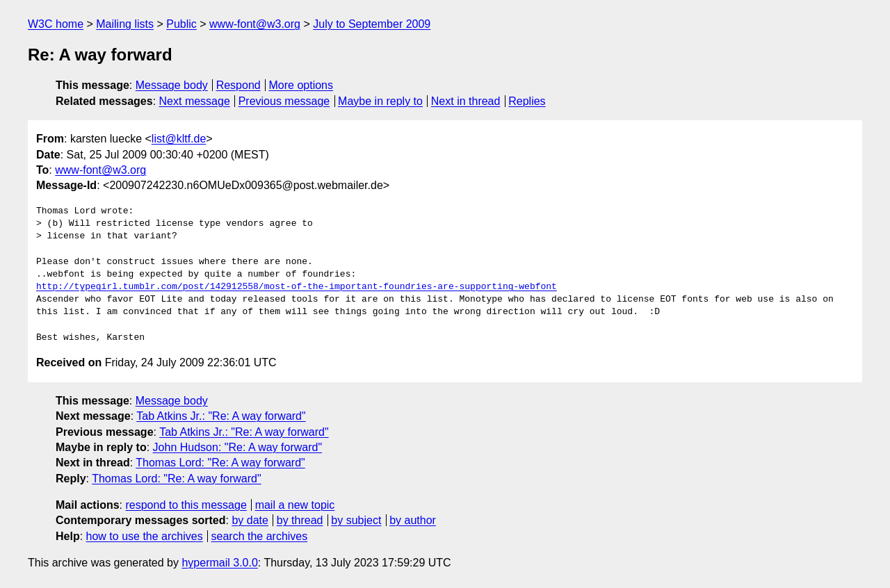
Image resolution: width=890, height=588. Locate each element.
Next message (195, 101)
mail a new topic (295, 505)
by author (413, 520)
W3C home (56, 24)
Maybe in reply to (380, 101)
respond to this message (186, 505)
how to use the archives (145, 536)
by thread (300, 520)
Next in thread (466, 101)
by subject (356, 520)
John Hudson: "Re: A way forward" (237, 447)
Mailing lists (125, 24)
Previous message (284, 101)
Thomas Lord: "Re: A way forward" (220, 463)
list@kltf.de (179, 139)
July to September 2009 (372, 24)
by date (250, 520)
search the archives (260, 536)
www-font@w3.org (255, 24)
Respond (238, 85)
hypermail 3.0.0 (219, 563)
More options (301, 85)
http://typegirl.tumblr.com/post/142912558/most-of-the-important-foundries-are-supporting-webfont (297, 287)
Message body (172, 85)
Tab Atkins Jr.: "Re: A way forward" (221, 416)
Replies (527, 101)
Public (181, 24)
